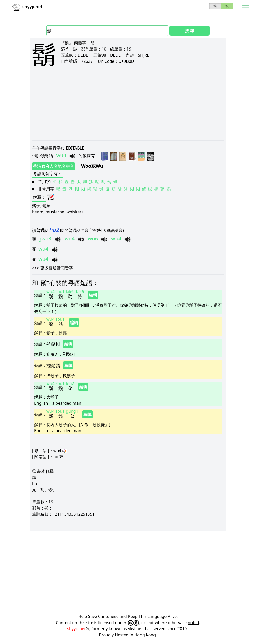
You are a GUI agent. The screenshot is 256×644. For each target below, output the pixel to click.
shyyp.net (76, 629)
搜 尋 (189, 31)
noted (194, 623)
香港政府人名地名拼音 (54, 166)
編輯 (93, 295)
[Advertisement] (128, 108)
